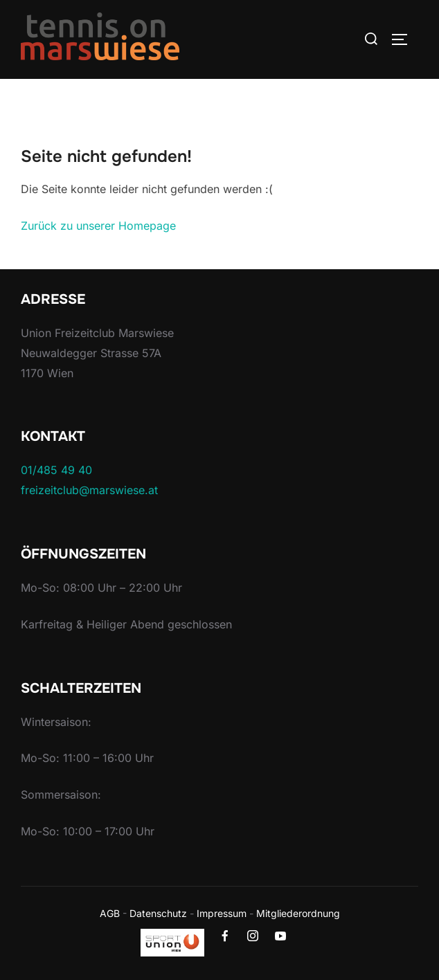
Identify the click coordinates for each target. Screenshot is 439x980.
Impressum (222, 913)
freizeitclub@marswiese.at (89, 490)
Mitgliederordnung (298, 913)
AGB (110, 913)
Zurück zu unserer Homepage (98, 226)
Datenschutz (158, 913)
